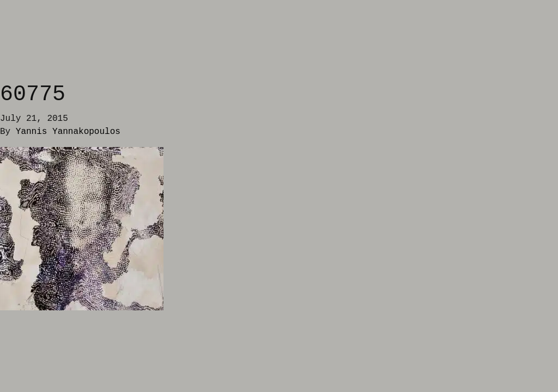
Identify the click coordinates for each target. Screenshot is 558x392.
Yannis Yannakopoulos (68, 132)
